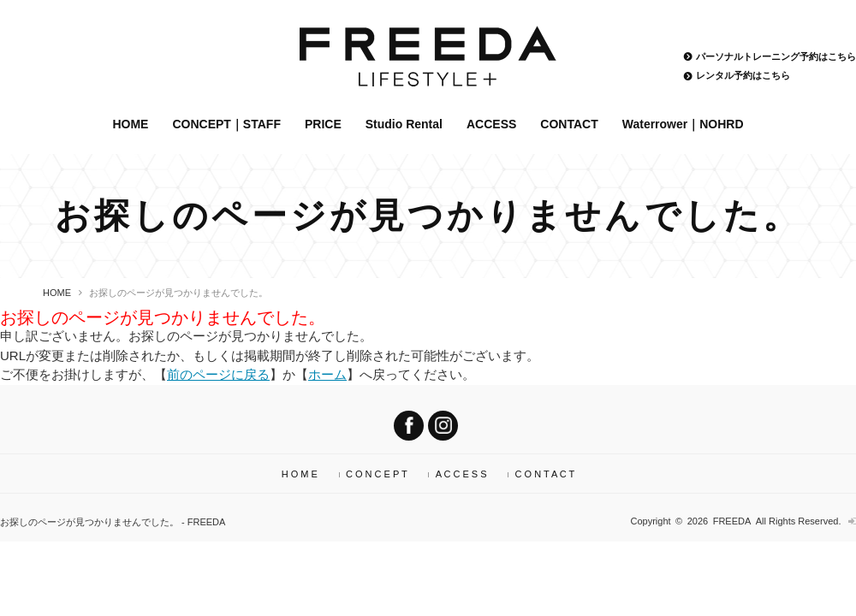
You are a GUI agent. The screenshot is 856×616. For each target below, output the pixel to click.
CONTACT (569, 124)
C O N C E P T (377, 474)
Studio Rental (404, 124)
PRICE (323, 124)
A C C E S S (461, 474)
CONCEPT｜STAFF (226, 124)
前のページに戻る (218, 374)
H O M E (300, 474)
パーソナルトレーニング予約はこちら (776, 56)
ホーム (327, 374)
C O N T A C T (545, 474)
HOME (130, 124)
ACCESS (491, 124)
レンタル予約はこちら (743, 76)
